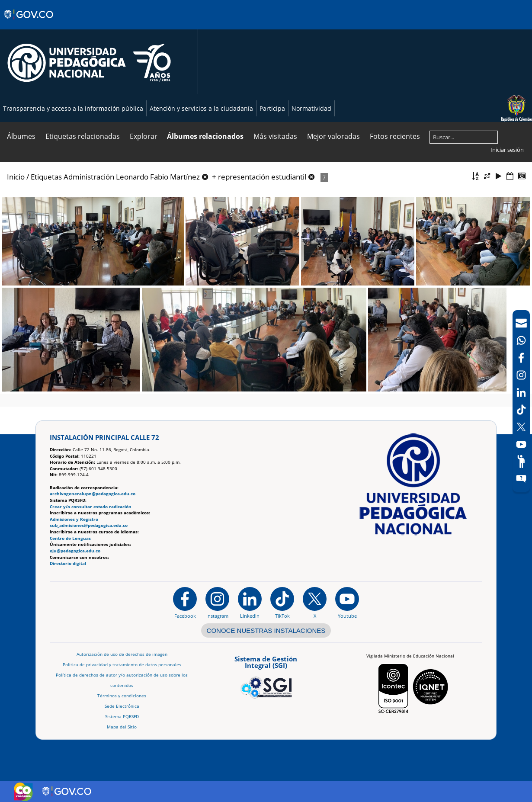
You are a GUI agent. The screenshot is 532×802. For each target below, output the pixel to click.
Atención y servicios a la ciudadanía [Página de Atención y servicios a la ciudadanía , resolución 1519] (201, 108)
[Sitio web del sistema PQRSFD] (521, 479)
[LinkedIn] (521, 392)
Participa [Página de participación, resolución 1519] (272, 108)
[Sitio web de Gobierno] (29, 23)
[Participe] (521, 462)
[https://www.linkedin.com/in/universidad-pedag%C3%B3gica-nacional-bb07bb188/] (250, 603)
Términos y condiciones (122, 696)
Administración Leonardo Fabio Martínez (132, 177)
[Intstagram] (521, 375)
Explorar (144, 136)
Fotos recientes (395, 136)
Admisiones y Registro (74, 519)
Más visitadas (275, 136)
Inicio (16, 177)
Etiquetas (46, 177)
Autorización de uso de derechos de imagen (122, 654)
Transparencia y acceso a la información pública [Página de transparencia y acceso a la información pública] (73, 108)
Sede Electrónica (122, 706)
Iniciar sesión (507, 150)
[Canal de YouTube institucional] (347, 603)
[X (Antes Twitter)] (521, 427)
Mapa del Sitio (122, 727)
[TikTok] (521, 410)
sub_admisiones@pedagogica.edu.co (89, 525)
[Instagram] (217, 603)
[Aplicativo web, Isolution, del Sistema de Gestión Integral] (266, 676)
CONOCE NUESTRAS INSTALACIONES (266, 630)
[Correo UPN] (521, 323)
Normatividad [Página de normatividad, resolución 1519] (311, 108)
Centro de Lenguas (70, 538)
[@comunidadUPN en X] (315, 603)
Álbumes (21, 136)
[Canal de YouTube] (521, 444)
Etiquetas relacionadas (83, 136)
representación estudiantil (262, 177)
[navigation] (521, 401)
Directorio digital (68, 563)
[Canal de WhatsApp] (521, 340)
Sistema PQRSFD (122, 717)
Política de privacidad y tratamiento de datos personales (122, 665)
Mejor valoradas (333, 136)
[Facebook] (521, 358)
